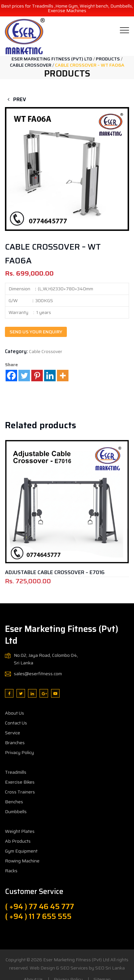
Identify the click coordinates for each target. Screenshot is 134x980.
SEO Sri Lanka (110, 968)
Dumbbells (16, 812)
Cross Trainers (20, 792)
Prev (15, 100)
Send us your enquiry (36, 332)
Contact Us (16, 723)
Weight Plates (20, 831)
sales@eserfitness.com (38, 674)
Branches (15, 743)
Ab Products (18, 841)
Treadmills (16, 772)
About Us (14, 713)
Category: (16, 351)
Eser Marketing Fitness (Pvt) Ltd (76, 960)
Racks (11, 871)
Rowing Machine (22, 861)
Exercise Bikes (20, 782)
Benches (14, 802)
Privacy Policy (19, 752)
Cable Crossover (46, 351)
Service (13, 733)
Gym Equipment (21, 851)
